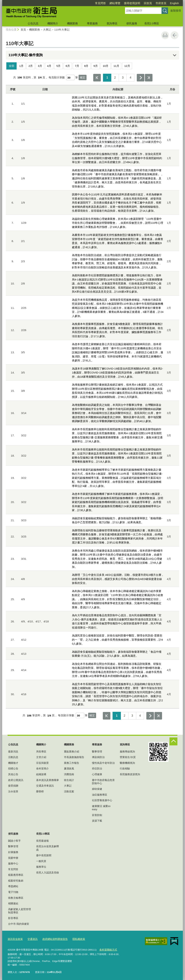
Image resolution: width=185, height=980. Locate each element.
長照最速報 (42, 841)
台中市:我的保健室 (19, 924)
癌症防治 (97, 769)
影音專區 (13, 918)
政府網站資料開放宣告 (52, 939)
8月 (86, 66)
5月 (58, 66)
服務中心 (13, 864)
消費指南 (69, 774)
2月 (31, 66)
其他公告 (13, 774)
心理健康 (97, 774)
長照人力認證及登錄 (48, 873)
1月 (21, 66)
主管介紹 (41, 757)
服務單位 (41, 867)
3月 (40, 66)
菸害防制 (97, 815)
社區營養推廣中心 (102, 800)
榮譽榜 (40, 791)
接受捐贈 (13, 786)
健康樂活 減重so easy (101, 808)
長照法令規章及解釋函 (48, 848)
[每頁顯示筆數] (70, 77)
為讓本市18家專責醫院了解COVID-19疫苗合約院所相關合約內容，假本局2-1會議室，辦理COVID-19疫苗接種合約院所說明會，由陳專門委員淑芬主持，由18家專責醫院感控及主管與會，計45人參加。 (117, 373)
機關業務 (72, 23)
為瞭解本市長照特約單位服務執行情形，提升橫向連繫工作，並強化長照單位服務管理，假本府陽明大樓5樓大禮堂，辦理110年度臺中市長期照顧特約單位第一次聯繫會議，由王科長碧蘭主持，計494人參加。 (117, 158)
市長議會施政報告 (74, 757)
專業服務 (92, 23)
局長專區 (41, 752)
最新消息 (13, 752)
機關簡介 (53, 23)
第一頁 (97, 78)
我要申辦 (13, 858)
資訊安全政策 (15, 939)
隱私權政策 (75, 939)
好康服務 (13, 852)
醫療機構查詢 (127, 763)
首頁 (23, 30)
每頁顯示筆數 (57, 77)
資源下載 (97, 821)
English (174, 3)
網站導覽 (115, 3)
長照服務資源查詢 (130, 774)
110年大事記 (62, 30)
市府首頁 (161, 3)
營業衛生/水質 (128, 757)
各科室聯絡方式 (107, 949)
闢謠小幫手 (14, 841)
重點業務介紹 (72, 752)
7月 (77, 66)
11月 (116, 66)
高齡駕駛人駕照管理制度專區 (20, 911)
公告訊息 (33, 23)
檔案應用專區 (16, 875)
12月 (127, 66)
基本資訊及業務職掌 (48, 780)
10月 (106, 66)
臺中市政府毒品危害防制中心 (103, 782)
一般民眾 (41, 861)
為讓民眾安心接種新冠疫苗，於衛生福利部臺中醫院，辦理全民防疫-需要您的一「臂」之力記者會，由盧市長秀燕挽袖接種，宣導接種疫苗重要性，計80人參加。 (117, 640)
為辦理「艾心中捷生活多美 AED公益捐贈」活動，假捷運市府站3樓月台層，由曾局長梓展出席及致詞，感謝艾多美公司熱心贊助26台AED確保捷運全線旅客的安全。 (118, 579)
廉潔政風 (69, 769)
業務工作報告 (72, 763)
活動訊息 (13, 757)
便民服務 (132, 23)
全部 (12, 66)
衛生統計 (69, 780)
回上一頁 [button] (175, 35)
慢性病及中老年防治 (103, 763)
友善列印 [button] (165, 35)
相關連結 (13, 903)
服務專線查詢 (127, 752)
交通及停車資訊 (45, 786)
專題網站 (13, 886)
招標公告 (13, 769)
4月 (49, 66)
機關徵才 (13, 763)
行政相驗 (125, 769)
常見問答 (100, 3)
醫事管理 (97, 752)
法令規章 (13, 791)
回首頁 (148, 3)
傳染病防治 (98, 757)
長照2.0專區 (152, 23)
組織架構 (41, 774)
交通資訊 (31, 939)
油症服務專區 (100, 795)
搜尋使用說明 (132, 3)
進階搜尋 (176, 11)
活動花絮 (69, 791)
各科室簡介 (42, 769)
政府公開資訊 (16, 780)
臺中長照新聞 (44, 855)
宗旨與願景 (42, 763)
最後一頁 (149, 78)
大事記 (47, 30)
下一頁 (141, 78)
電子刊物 (13, 892)
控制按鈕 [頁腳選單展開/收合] (173, 741)
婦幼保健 (97, 789)
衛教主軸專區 (16, 898)
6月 (68, 66)
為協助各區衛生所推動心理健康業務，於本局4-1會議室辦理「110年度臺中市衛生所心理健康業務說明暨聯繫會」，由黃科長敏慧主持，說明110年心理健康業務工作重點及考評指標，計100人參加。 (118, 223)
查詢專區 (112, 23)
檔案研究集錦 (16, 881)
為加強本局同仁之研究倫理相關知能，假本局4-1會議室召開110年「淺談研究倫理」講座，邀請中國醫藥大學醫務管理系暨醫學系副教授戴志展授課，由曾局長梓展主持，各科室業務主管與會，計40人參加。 (117, 122)
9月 (95, 66)
